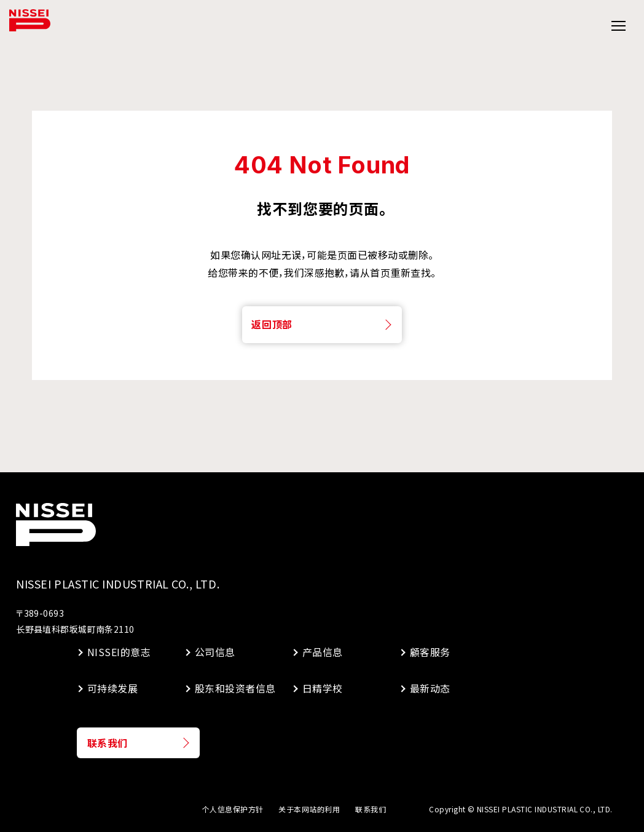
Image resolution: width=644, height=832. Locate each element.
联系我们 (108, 743)
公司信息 (215, 652)
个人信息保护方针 (233, 809)
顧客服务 (430, 652)
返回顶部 (272, 324)
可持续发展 (112, 688)
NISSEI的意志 (119, 652)
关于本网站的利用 (309, 809)
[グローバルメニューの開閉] (618, 26)
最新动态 (430, 688)
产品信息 (323, 652)
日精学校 (323, 688)
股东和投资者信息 (234, 688)
